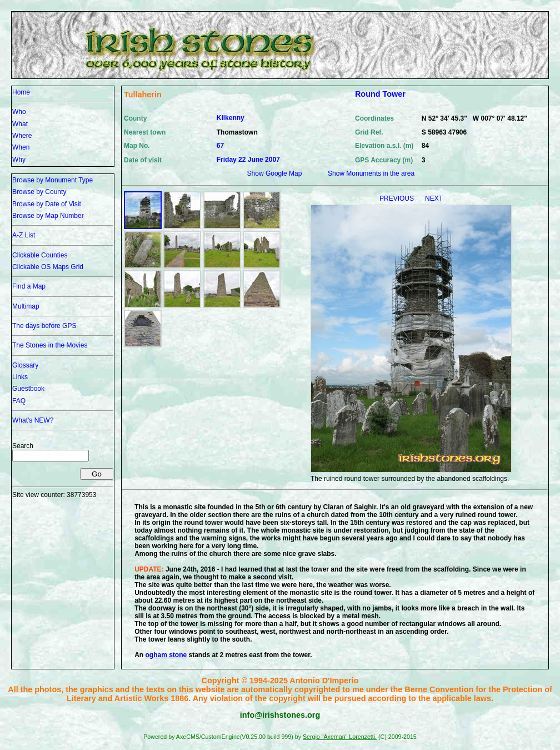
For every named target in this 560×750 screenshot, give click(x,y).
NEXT (434, 198)
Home (21, 92)
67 (220, 146)
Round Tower (380, 94)
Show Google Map (275, 173)
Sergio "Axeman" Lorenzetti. (340, 737)
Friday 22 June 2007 (248, 160)
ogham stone (166, 655)
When (21, 147)
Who (19, 112)
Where (22, 136)
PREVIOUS (397, 198)
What (20, 124)
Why (19, 160)
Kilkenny (231, 118)
